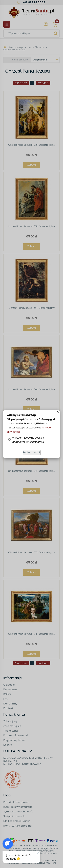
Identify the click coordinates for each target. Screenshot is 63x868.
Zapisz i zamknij (32, 453)
